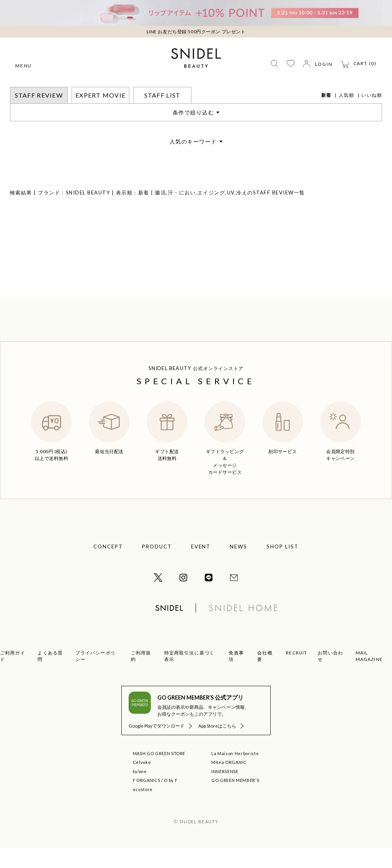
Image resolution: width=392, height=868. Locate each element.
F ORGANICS (147, 800)
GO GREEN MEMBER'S (235, 800)
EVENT (201, 566)
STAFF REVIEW (51, 92)
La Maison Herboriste (235, 773)
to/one (140, 791)
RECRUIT (296, 673)
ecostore (143, 809)
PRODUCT (157, 566)
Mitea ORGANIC (229, 782)
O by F (171, 800)
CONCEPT (108, 566)
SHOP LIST (283, 566)
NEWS (238, 566)
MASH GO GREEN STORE (159, 773)
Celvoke (142, 782)
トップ (18, 92)
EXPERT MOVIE (100, 115)
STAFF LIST (163, 115)
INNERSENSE (225, 791)
